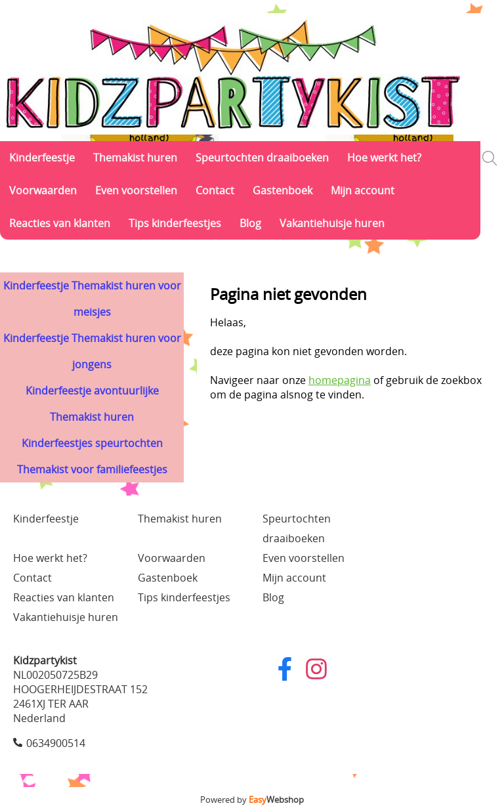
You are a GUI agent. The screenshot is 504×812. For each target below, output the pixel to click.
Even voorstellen (136, 190)
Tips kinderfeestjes (175, 223)
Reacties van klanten (60, 223)
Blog (250, 223)
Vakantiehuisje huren (332, 223)
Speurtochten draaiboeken (262, 158)
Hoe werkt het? (384, 158)
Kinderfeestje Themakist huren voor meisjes (92, 299)
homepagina (340, 380)
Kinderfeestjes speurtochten (92, 443)
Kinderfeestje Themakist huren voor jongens (92, 351)
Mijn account (363, 190)
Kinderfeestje (42, 158)
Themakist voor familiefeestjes (92, 469)
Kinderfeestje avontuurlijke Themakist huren (92, 404)
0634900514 (56, 743)
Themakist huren (135, 158)
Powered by (252, 800)
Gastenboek (283, 190)
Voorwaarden (43, 190)
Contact (215, 190)
